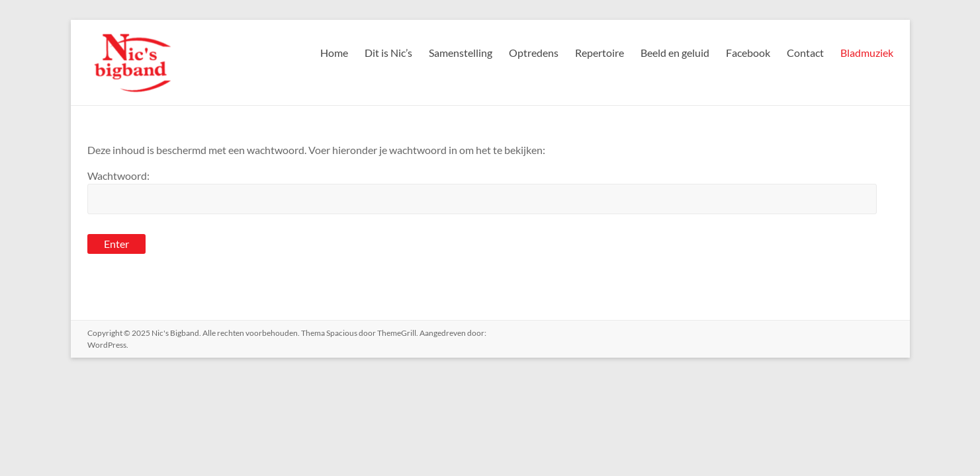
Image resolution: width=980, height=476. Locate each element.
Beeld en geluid (675, 53)
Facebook (748, 53)
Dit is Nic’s (388, 53)
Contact (805, 53)
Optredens (534, 53)
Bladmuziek (867, 53)
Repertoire (600, 53)
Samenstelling (461, 53)
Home (334, 53)
